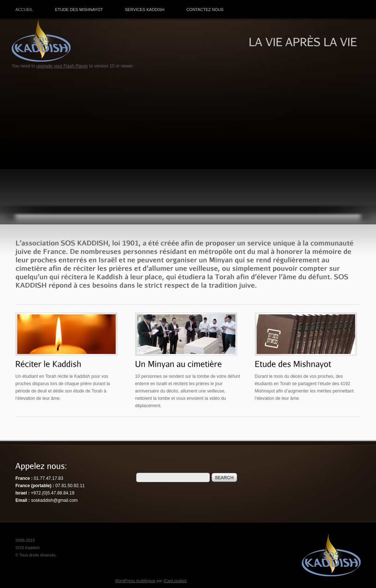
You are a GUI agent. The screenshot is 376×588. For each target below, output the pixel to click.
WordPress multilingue (135, 581)
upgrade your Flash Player (62, 66)
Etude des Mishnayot (79, 10)
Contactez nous (205, 10)
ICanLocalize (175, 581)
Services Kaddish (144, 10)
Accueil (24, 10)
